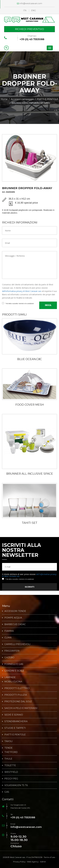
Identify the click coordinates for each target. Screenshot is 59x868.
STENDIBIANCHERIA (16, 721)
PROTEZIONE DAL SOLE (18, 702)
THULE (8, 759)
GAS (7, 792)
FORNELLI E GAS (14, 664)
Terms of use (49, 857)
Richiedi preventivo (29, 29)
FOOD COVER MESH (30, 405)
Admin (43, 862)
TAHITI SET (30, 523)
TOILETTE (10, 765)
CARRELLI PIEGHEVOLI (17, 644)
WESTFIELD (11, 772)
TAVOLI (8, 741)
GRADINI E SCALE (14, 671)
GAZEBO (9, 658)
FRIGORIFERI (12, 651)
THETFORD (11, 752)
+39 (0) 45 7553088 (32, 39)
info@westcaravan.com (30, 3)
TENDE (8, 748)
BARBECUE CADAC (15, 624)
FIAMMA (9, 631)
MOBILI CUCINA (13, 682)
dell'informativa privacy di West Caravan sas (22, 291)
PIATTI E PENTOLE (48, 99)
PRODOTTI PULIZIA (16, 695)
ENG (34, 10)
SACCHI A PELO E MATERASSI (21, 708)
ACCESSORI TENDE (15, 611)
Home (4, 99)
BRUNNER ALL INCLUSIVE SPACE (30, 474)
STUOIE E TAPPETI (15, 728)
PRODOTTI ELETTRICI (17, 688)
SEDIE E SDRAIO (14, 715)
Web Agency (33, 862)
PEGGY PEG (11, 779)
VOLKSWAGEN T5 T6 (16, 785)
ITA (25, 10)
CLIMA (8, 638)
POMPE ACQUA (13, 618)
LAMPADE (10, 677)
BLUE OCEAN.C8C (29, 359)
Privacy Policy (19, 862)
